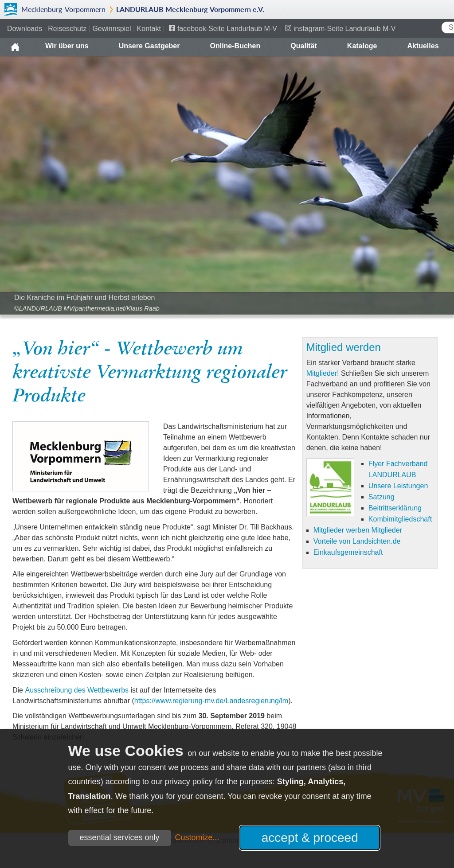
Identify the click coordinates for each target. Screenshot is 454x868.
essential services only (120, 837)
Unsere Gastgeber (149, 46)
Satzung (382, 497)
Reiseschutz (67, 29)
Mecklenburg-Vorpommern (63, 9)
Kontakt (149, 29)
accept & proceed (310, 838)
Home (15, 44)
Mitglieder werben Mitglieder (358, 530)
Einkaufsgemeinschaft (348, 552)
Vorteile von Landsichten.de (357, 541)
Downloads (25, 29)
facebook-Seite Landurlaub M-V (227, 29)
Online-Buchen (235, 46)
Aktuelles (423, 46)
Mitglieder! (323, 373)
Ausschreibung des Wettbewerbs (77, 690)
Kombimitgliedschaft (400, 519)
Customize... (197, 837)
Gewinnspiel (112, 29)
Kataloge (362, 46)
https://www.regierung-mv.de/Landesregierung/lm (211, 701)
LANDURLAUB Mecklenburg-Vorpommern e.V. (190, 9)
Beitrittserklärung (395, 508)
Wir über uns (67, 46)
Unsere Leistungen (398, 486)
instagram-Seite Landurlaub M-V (344, 29)
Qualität (304, 46)
